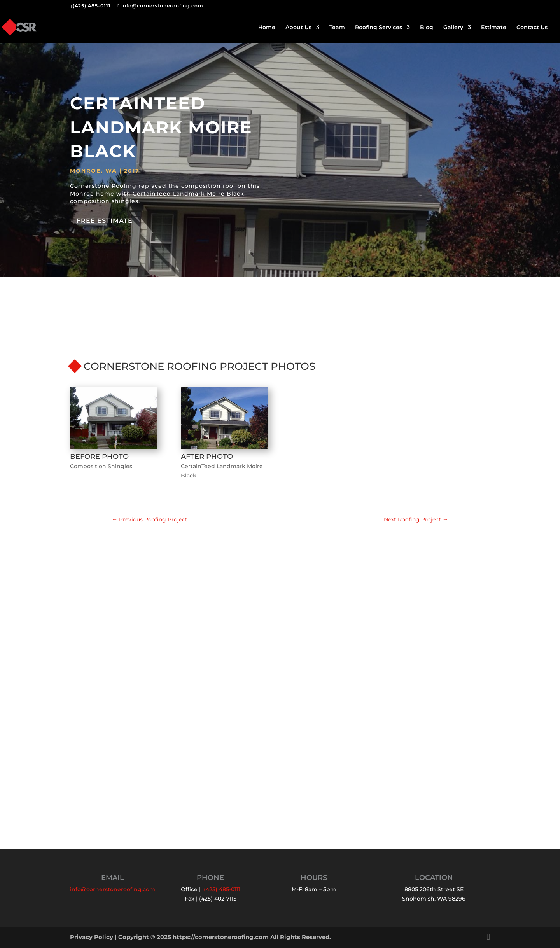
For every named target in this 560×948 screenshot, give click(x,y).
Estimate (494, 28)
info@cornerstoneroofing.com (113, 890)
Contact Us (532, 28)
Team (337, 28)
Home (267, 28)
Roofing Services (379, 28)
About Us (298, 28)
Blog (427, 28)
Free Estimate (105, 221)
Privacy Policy (92, 937)
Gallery (453, 28)
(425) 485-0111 (92, 6)
